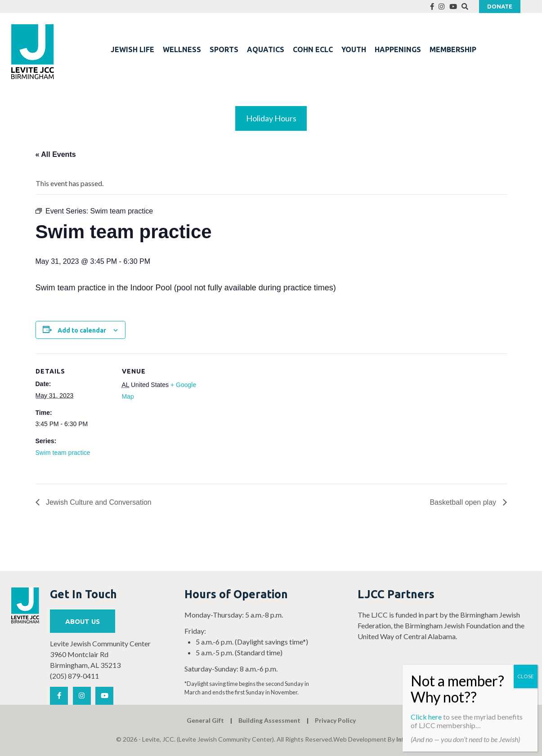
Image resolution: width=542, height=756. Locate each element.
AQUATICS (266, 49)
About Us (83, 621)
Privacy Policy (335, 720)
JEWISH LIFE (132, 49)
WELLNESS (182, 49)
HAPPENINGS (398, 49)
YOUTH (354, 49)
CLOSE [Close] (526, 676)
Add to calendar (82, 330)
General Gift (205, 720)
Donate (500, 6)
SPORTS (224, 49)
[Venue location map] (256, 416)
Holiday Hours (271, 118)
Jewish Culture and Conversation (98, 502)
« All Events (56, 154)
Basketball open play (464, 502)
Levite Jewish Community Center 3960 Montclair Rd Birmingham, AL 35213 (100, 654)
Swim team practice (63, 453)
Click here (426, 717)
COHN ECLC (313, 49)
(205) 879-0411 (74, 676)
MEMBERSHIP (453, 49)
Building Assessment (269, 720)
